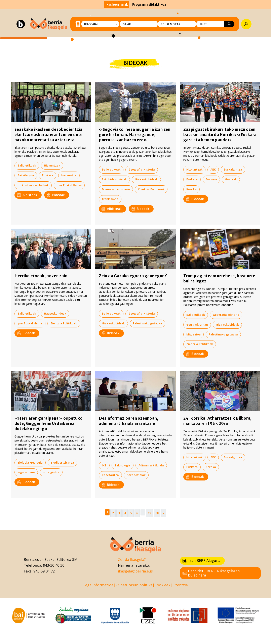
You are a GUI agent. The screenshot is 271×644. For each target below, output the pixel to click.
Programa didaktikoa (149, 4)
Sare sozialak (136, 475)
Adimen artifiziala (151, 465)
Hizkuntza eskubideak (33, 185)
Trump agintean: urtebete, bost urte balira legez (219, 278)
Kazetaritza (110, 475)
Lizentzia (180, 585)
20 (157, 513)
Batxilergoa (26, 175)
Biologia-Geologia (30, 463)
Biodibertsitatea (62, 463)
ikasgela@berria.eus (135, 571)
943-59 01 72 (44, 571)
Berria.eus (32, 559)
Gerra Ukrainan (197, 325)
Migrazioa (193, 334)
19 (149, 513)
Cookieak (162, 585)
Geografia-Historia (142, 169)
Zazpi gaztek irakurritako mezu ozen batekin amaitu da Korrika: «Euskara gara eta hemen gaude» (220, 135)
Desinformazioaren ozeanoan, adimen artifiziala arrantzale (129, 421)
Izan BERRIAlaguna (201, 560)
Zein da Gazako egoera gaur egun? (133, 276)
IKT (104, 465)
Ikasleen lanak (117, 4)
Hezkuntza (69, 175)
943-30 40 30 (54, 565)
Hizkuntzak (52, 165)
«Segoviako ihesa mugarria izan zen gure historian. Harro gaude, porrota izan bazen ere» (135, 135)
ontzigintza (51, 472)
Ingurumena (26, 472)
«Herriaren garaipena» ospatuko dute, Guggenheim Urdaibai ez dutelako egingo (49, 423)
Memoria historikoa (116, 189)
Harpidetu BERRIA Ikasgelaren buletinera (211, 573)
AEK (213, 169)
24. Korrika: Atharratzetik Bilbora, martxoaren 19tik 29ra (218, 421)
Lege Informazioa (98, 585)
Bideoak (56, 195)
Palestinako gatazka (147, 323)
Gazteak (231, 179)
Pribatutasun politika (134, 585)
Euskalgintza (233, 169)
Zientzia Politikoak (151, 189)
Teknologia (123, 465)
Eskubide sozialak (114, 179)
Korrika (191, 189)
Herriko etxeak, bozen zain (41, 276)
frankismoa (110, 199)
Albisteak (27, 195)
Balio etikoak (27, 165)
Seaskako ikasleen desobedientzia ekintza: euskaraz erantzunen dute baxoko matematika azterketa (49, 135)
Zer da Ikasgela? (132, 559)
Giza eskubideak (146, 179)
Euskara (48, 175)
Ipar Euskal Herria (69, 185)
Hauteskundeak (55, 313)
